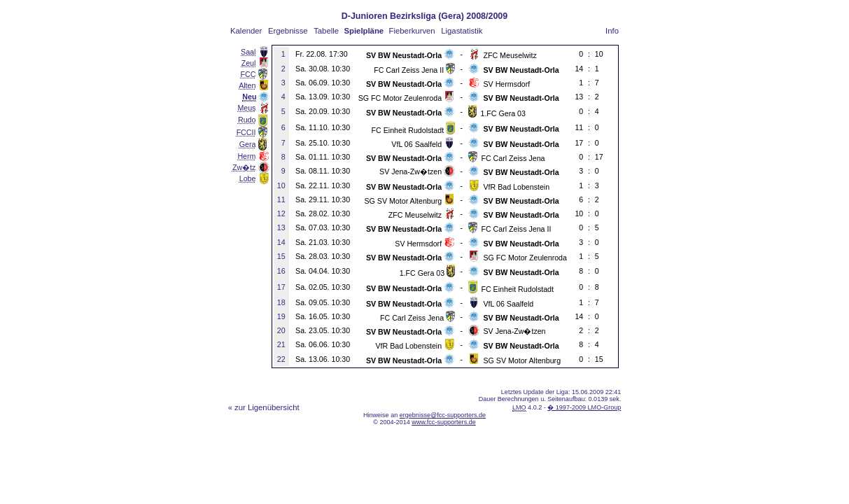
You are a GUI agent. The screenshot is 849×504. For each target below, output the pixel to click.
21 (281, 344)
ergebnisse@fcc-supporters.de (443, 415)
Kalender (246, 31)
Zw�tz (244, 167)
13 (281, 227)
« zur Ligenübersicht (264, 407)
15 (281, 256)
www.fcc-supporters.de (444, 422)
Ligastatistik (462, 31)
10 (281, 185)
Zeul (249, 63)
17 (281, 287)
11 (281, 199)
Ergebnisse (288, 31)
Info (612, 31)
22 (281, 359)
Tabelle (326, 31)
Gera (248, 144)
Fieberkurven (412, 31)
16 (281, 271)
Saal (248, 52)
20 (281, 330)
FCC (248, 74)
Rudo (247, 120)
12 (281, 213)
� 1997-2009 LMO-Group (584, 407)
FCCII (246, 132)
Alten (247, 85)
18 (281, 302)
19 (281, 316)
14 (281, 242)
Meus (246, 108)
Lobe (248, 178)
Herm (246, 156)
